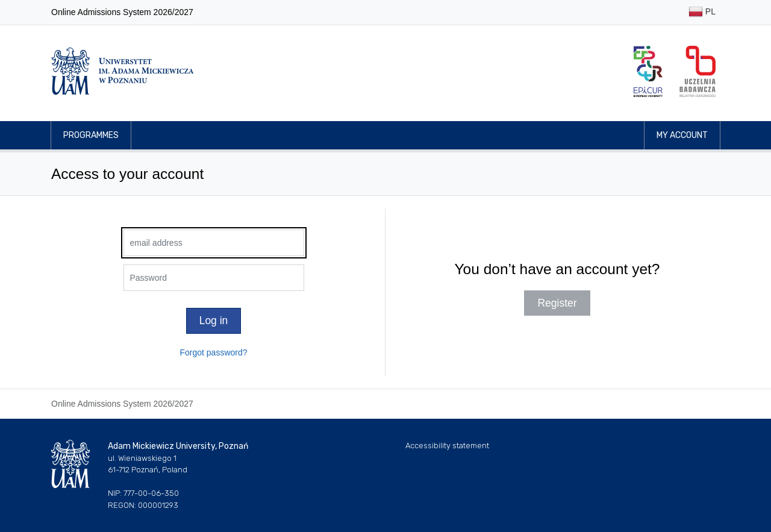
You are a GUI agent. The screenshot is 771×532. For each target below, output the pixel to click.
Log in (214, 321)
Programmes (91, 135)
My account (682, 135)
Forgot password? (213, 352)
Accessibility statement (447, 446)
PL (702, 12)
